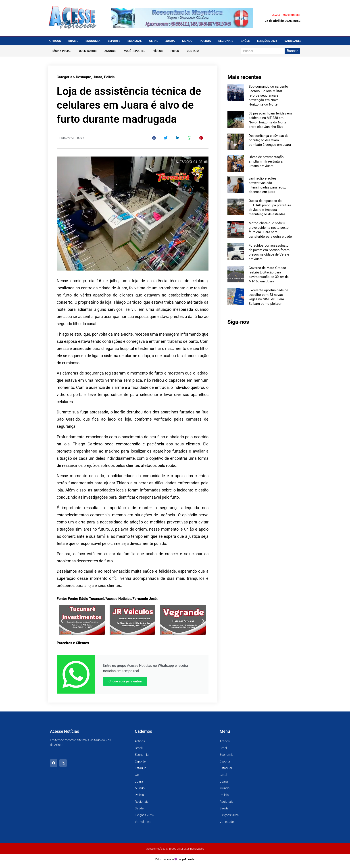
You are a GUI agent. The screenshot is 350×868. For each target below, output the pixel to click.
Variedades (293, 41)
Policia (205, 41)
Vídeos (158, 51)
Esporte (114, 41)
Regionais (226, 41)
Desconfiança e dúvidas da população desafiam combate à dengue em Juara (270, 140)
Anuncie (110, 51)
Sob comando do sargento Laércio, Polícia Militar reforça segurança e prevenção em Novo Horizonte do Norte (268, 95)
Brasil (73, 41)
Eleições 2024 (267, 41)
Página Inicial (61, 51)
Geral (154, 41)
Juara (170, 41)
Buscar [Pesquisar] (292, 51)
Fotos (175, 51)
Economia (93, 41)
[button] (154, 138)
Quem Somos (88, 51)
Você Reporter (135, 51)
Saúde (245, 41)
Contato (193, 51)
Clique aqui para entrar (125, 681)
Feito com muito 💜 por (175, 859)
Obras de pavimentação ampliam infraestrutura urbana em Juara (266, 161)
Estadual (135, 41)
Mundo (187, 41)
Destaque (83, 77)
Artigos (55, 41)
